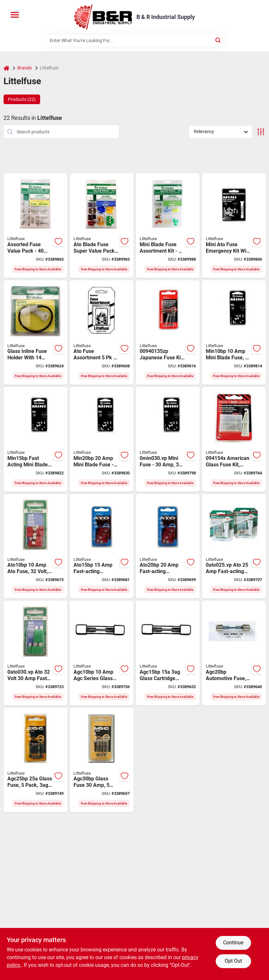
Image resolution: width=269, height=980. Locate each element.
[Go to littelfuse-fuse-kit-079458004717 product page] (102, 226)
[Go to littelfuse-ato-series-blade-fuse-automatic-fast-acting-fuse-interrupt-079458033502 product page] (102, 546)
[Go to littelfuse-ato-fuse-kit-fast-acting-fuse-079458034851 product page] (102, 333)
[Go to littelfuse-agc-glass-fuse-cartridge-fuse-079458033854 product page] (234, 653)
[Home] (6, 68)
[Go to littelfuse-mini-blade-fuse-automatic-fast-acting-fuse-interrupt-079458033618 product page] (35, 439)
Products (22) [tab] (22, 99)
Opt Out (233, 961)
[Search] (218, 40)
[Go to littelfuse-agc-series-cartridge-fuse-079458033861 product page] (35, 760)
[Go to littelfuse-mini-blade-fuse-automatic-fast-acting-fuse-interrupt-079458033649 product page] (168, 439)
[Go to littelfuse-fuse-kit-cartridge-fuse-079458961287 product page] (35, 226)
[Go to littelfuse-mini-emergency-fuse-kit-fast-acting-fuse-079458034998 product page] (234, 226)
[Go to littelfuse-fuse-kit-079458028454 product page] (168, 226)
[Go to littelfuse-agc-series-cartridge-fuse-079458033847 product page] (168, 653)
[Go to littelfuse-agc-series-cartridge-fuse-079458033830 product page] (102, 653)
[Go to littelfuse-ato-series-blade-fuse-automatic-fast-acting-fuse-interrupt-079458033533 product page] (35, 653)
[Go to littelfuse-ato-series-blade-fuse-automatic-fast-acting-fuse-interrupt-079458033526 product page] (234, 546)
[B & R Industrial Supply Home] (103, 17)
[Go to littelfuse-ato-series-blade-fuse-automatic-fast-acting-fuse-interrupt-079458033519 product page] (168, 546)
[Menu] (15, 15)
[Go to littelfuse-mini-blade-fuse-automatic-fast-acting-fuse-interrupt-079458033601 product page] (234, 333)
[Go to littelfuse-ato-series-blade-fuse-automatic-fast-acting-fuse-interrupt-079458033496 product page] (35, 546)
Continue (233, 943)
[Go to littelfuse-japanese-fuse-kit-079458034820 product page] (168, 333)
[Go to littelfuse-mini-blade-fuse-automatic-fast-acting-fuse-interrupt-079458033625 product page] (102, 439)
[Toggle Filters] (261, 132)
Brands (25, 68)
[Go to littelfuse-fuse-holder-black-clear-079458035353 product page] (35, 333)
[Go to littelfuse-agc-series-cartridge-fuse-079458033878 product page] (102, 760)
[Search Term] (134, 40)
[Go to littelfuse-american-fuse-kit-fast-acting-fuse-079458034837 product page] (234, 439)
